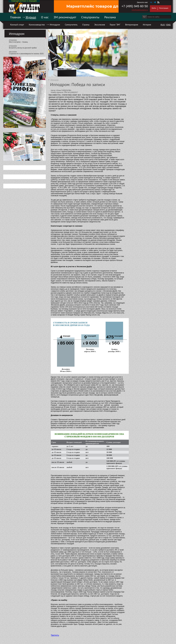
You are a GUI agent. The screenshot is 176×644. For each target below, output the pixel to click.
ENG (168, 25)
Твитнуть (55, 635)
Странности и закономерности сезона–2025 (26, 54)
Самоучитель (71, 25)
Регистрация (164, 8)
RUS (163, 25)
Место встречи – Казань (18, 42)
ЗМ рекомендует (65, 17)
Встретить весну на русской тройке (23, 48)
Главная (15, 17)
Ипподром (55, 25)
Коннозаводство (37, 25)
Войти (154, 8)
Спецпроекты (90, 17)
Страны (86, 25)
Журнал (31, 17)
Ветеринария (132, 25)
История (147, 25)
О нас (45, 17)
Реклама (110, 17)
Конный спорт (17, 25)
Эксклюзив (100, 25)
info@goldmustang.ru (140, 10)
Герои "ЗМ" (115, 25)
